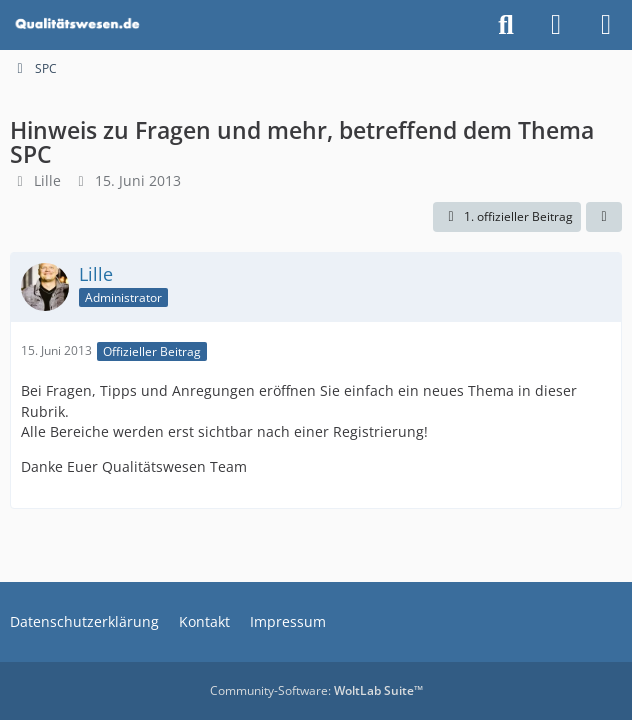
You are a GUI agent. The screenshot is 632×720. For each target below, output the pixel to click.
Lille (47, 180)
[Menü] (606, 25)
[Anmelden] (556, 25)
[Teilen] (604, 217)
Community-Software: (316, 690)
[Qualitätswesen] (79, 25)
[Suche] (506, 25)
